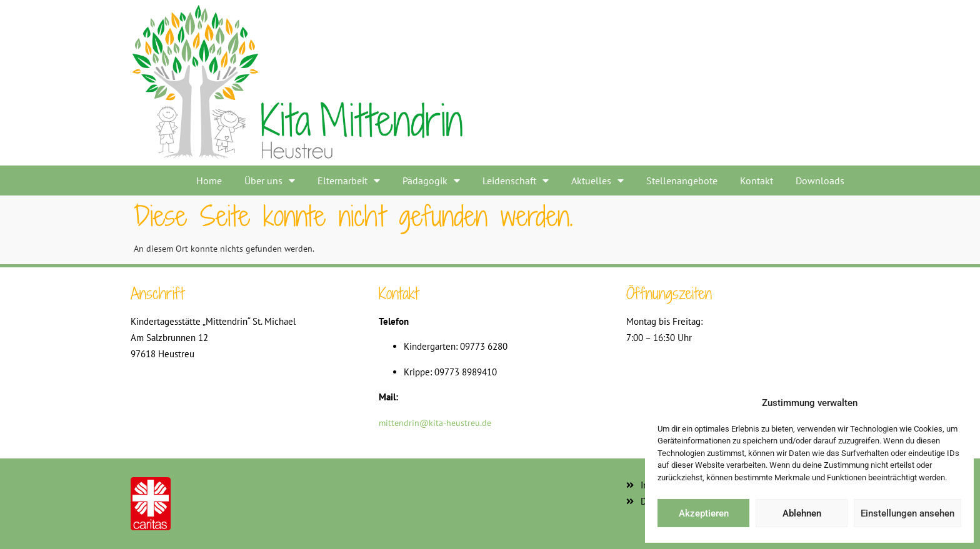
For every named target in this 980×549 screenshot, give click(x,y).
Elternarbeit (349, 181)
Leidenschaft (516, 181)
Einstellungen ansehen (907, 513)
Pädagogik (431, 181)
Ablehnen (802, 513)
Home (209, 181)
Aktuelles (597, 181)
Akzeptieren (704, 513)
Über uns (270, 181)
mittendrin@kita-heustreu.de (435, 423)
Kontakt (757, 181)
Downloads (820, 181)
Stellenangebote (682, 181)
